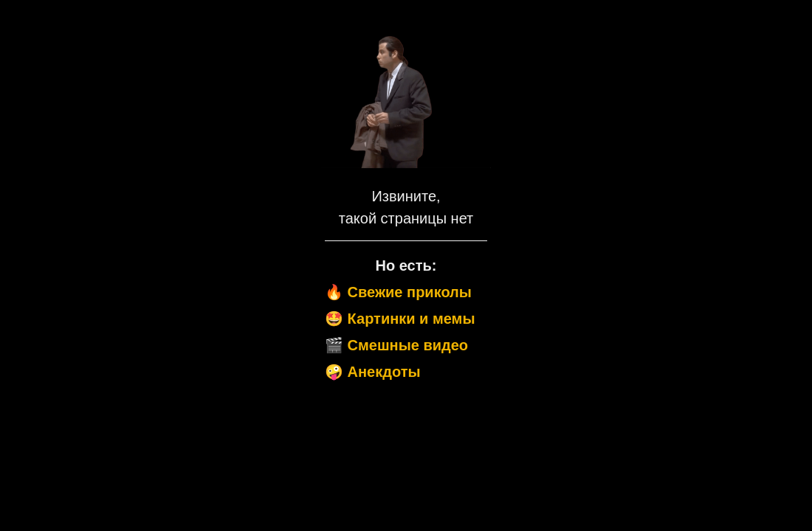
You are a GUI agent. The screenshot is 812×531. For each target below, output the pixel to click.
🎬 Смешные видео (396, 345)
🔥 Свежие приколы (398, 292)
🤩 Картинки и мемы (400, 319)
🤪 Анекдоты (373, 372)
